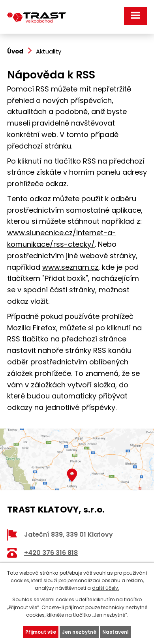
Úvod (15, 51)
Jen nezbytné (79, 632)
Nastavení (115, 632)
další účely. (106, 588)
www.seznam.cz (70, 267)
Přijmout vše (41, 632)
